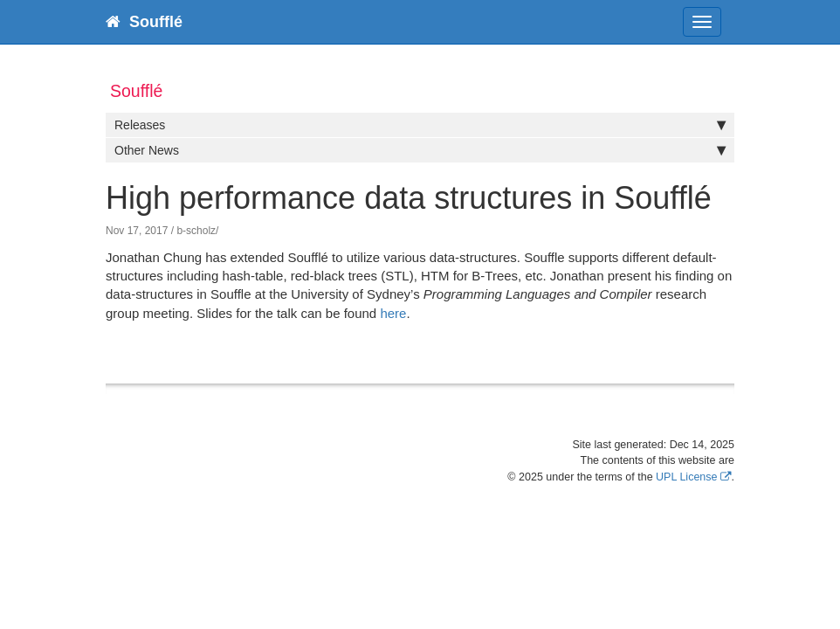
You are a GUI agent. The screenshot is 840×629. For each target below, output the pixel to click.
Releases (420, 125)
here (393, 313)
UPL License (686, 477)
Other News (420, 150)
